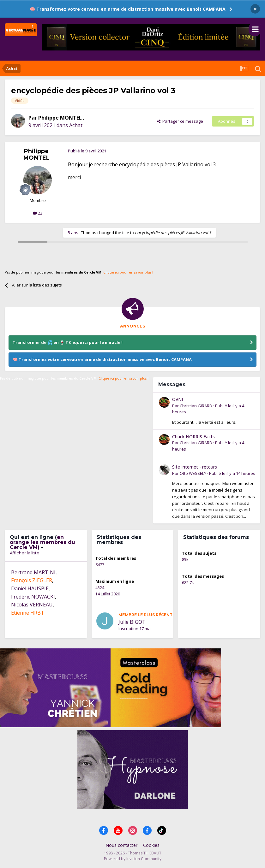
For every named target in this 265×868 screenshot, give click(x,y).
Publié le (232, 473)
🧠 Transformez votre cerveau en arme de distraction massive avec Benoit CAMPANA (128, 9)
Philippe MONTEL (61, 118)
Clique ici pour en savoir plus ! (128, 272)
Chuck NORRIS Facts (193, 437)
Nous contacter (121, 845)
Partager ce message (180, 121)
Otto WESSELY (193, 473)
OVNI (178, 399)
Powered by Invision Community (133, 859)
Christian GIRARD (196, 406)
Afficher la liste (25, 553)
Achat (76, 125)
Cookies (151, 845)
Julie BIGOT (132, 622)
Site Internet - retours (195, 467)
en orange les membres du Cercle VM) (42, 542)
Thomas (89, 233)
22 (38, 213)
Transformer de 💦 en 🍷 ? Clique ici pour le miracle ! (68, 342)
